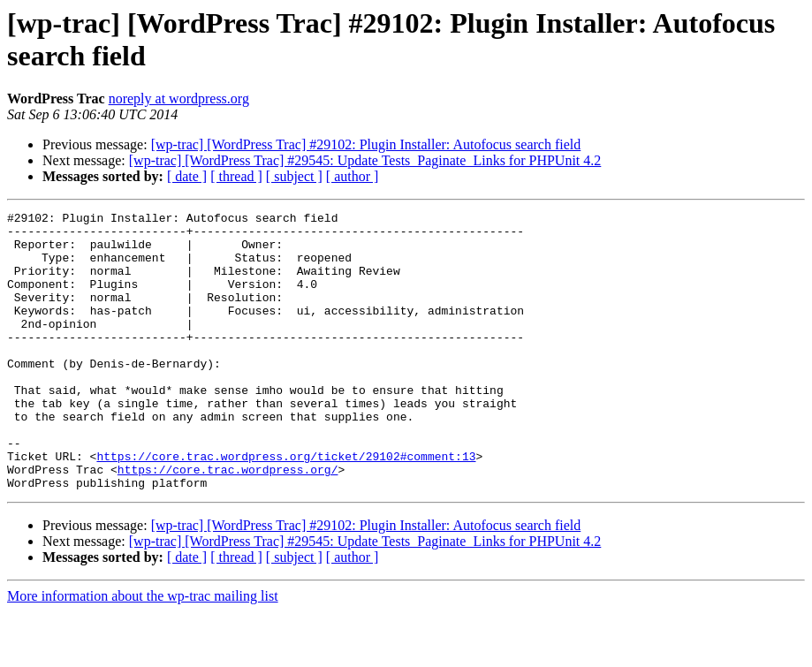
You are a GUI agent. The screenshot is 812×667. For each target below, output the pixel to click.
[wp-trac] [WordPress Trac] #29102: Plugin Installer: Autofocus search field (366, 144)
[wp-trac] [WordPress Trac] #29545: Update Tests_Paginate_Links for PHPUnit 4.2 (365, 160)
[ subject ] (294, 176)
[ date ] (187, 176)
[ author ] (353, 176)
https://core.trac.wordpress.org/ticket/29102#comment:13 (286, 506)
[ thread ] (236, 176)
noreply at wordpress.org (179, 99)
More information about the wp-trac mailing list (143, 652)
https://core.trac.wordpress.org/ (228, 522)
